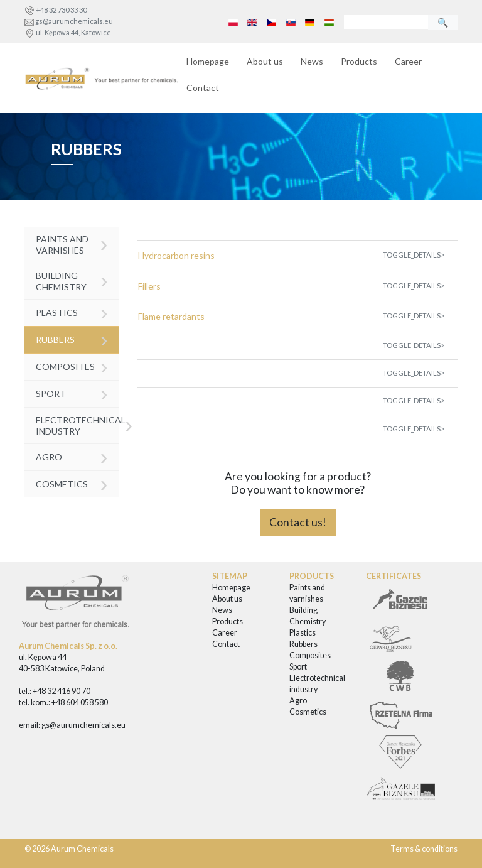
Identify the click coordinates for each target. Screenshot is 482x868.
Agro (72, 456)
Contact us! (298, 522)
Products (359, 61)
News (312, 61)
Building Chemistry (72, 280)
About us (265, 61)
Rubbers (72, 339)
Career (408, 61)
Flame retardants (171, 316)
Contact (203, 88)
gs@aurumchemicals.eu (74, 21)
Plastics (72, 312)
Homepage (208, 61)
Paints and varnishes (72, 243)
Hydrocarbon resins (176, 255)
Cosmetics (72, 483)
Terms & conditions (424, 849)
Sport (72, 393)
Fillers (149, 286)
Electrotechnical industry (78, 424)
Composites (72, 366)
